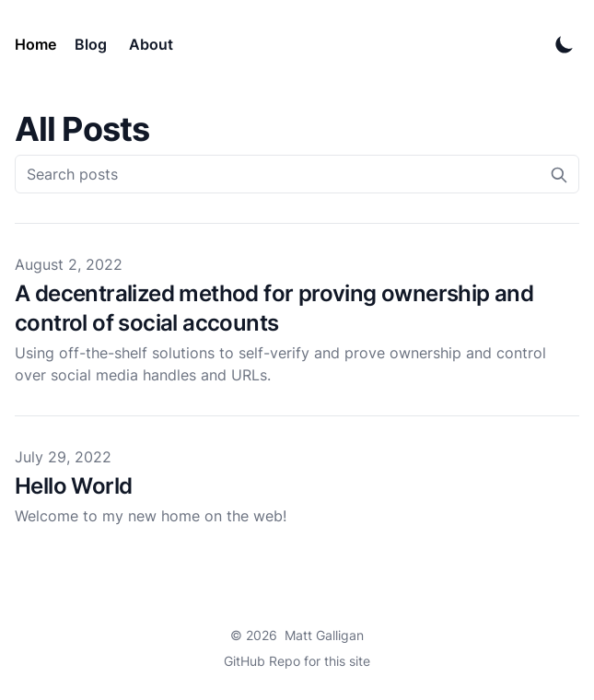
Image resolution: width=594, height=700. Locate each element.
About (151, 44)
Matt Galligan (324, 635)
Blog (91, 44)
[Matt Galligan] (39, 44)
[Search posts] (297, 174)
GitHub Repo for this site (297, 661)
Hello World (73, 486)
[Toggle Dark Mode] (565, 44)
